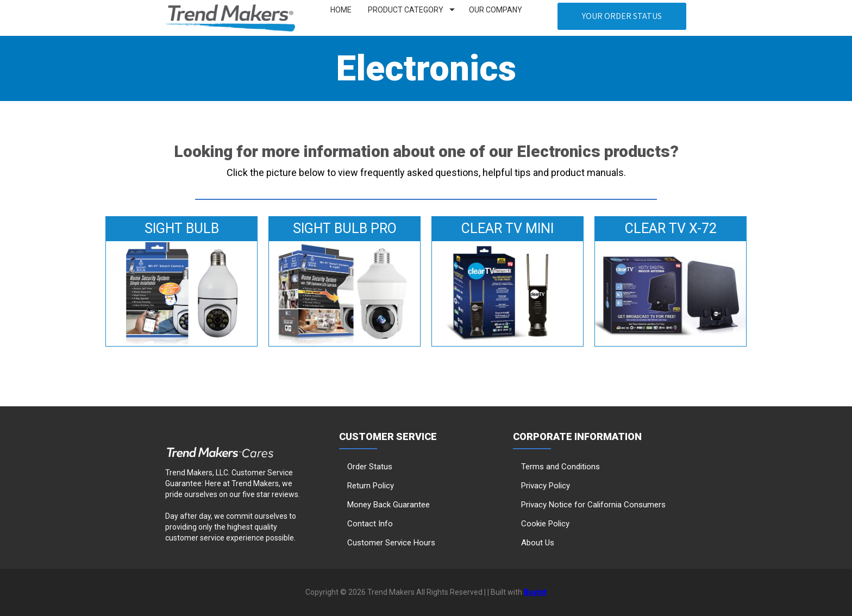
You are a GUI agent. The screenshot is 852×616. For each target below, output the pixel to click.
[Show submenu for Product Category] (452, 10)
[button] (622, 16)
